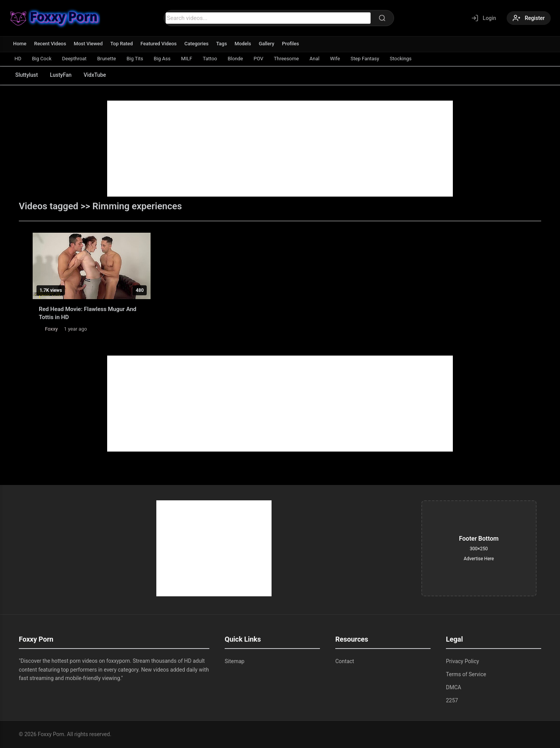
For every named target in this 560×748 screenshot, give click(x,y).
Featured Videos (159, 44)
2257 (452, 700)
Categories (197, 44)
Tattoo (211, 59)
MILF (188, 59)
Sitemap (234, 661)
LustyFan (61, 75)
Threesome (289, 59)
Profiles (292, 44)
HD (18, 59)
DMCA (454, 687)
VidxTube (96, 75)
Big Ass (164, 59)
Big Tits (136, 59)
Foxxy (51, 329)
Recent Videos (50, 44)
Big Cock (42, 59)
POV (261, 59)
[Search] (382, 18)
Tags (222, 44)
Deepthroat (75, 59)
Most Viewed (89, 44)
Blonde (237, 59)
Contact (345, 661)
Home (20, 44)
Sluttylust (27, 75)
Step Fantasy (368, 59)
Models (244, 44)
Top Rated (122, 44)
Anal (317, 59)
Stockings (404, 59)
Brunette (107, 59)
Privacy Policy (462, 661)
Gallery (268, 44)
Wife (338, 59)
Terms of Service (466, 674)
